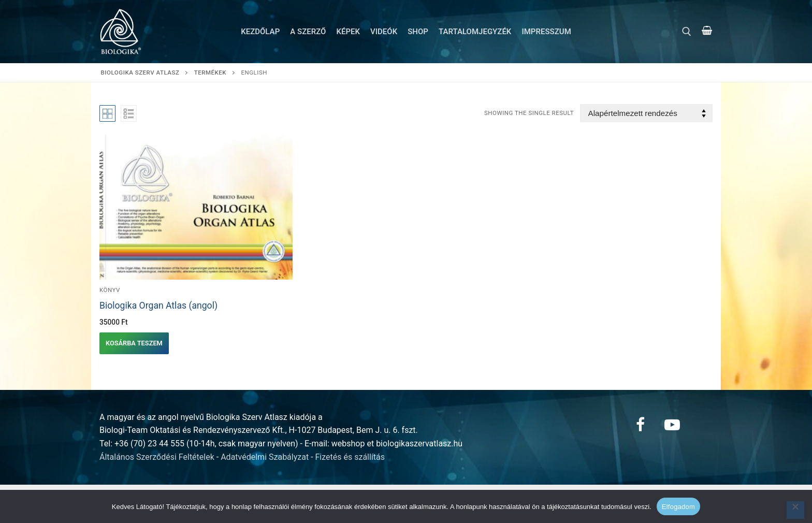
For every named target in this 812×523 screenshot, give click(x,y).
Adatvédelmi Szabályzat (265, 457)
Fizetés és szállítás (350, 457)
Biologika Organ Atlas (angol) (158, 306)
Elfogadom (678, 507)
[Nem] (795, 510)
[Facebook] (640, 425)
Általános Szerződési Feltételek (157, 457)
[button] (134, 343)
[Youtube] (672, 425)
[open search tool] (687, 32)
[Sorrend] (646, 113)
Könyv (110, 290)
